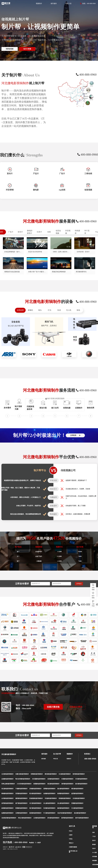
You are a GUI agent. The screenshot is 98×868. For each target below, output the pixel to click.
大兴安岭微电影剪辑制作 (24, 784)
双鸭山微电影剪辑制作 (8, 784)
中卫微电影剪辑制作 (49, 813)
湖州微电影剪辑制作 (67, 784)
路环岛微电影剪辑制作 (82, 818)
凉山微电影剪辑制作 (63, 803)
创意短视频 (58, 232)
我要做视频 (10, 49)
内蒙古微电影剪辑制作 (22, 774)
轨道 (59, 310)
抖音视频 (68, 232)
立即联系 (75, 435)
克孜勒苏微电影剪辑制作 (9, 818)
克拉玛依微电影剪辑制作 (65, 813)
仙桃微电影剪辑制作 (49, 794)
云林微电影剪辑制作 (39, 818)
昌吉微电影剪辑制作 (80, 813)
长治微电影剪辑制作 (65, 774)
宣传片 (20, 232)
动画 (49, 232)
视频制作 (39, 3)
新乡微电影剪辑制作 (35, 794)
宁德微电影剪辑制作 (21, 789)
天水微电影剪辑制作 (77, 808)
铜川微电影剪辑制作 (35, 808)
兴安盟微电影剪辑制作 (39, 779)
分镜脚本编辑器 (73, 847)
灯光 (50, 310)
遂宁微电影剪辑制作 (21, 803)
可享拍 (71, 839)
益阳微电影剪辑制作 (77, 794)
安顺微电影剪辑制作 (77, 803)
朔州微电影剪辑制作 (79, 774)
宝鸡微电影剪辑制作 (49, 808)
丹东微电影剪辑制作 (81, 779)
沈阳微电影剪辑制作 (53, 779)
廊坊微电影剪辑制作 (51, 774)
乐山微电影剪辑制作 (49, 803)
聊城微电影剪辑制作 (7, 794)
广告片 (11, 232)
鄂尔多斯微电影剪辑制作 (23, 779)
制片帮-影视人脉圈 (73, 852)
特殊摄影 (77, 232)
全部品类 (20, 310)
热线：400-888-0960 (88, 3)
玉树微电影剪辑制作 (21, 813)
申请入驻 (56, 759)
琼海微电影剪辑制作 (65, 798)
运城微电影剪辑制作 (7, 779)
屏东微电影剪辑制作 (53, 818)
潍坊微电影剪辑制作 (77, 789)
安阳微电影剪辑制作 (21, 794)
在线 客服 (93, 587)
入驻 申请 (93, 603)
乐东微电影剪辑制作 (79, 798)
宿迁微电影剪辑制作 (53, 784)
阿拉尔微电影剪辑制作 (25, 818)
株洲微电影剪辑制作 (63, 794)
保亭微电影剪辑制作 (7, 803)
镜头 (40, 310)
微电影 (94, 844)
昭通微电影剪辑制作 (21, 808)
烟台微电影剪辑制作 (63, 789)
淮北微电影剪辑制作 (7, 789)
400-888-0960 (90, 759)
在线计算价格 (53, 707)
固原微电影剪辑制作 (35, 813)
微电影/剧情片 (30, 232)
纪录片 (39, 232)
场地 (78, 310)
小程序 (38, 842)
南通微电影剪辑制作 (39, 784)
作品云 (71, 831)
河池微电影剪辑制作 (51, 798)
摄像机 (30, 310)
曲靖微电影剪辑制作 (7, 808)
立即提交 (79, 584)
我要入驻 (68, 3)
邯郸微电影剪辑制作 (37, 774)
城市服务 (54, 3)
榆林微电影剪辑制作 (63, 808)
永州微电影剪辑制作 (7, 798)
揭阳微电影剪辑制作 (21, 798)
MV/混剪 (87, 232)
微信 (32, 843)
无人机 (69, 310)
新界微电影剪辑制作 (67, 818)
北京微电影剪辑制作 (7, 774)
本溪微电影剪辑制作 (67, 779)
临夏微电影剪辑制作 (7, 813)
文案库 (71, 835)
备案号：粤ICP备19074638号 (10, 849)
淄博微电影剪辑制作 (49, 789)
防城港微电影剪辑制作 (36, 798)
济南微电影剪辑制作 (35, 789)
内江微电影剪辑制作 (35, 803)
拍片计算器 (27, 49)
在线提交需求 (76, 707)
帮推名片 (71, 843)
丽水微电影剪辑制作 (81, 784)
